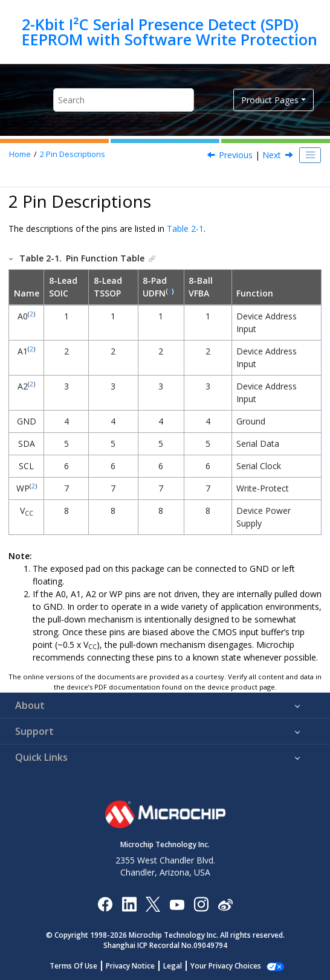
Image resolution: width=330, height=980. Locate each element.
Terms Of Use (80, 966)
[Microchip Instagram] (201, 904)
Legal (179, 966)
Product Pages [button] (270, 100)
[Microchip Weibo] (225, 904)
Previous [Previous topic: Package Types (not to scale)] (236, 155)
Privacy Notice (137, 966)
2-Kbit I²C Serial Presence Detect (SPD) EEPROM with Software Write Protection (170, 32)
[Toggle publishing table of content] (310, 155)
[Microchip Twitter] (153, 904)
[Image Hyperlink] (177, 904)
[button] (11, 258)
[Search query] (124, 100)
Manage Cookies (226, 966)
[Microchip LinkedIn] (129, 904)
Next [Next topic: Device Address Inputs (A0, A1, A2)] (272, 155)
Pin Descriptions (73, 154)
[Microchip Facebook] (105, 904)
